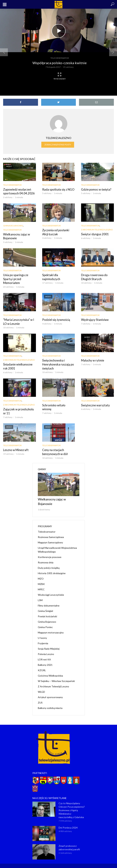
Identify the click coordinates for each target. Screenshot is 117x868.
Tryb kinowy (60, 76)
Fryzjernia (43, 637)
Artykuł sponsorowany (50, 691)
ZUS (40, 697)
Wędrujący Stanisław (94, 315)
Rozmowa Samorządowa (51, 531)
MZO (41, 573)
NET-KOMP (78, 863)
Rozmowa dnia (46, 556)
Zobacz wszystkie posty (58, 145)
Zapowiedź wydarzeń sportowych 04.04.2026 (17, 191)
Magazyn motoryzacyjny (51, 627)
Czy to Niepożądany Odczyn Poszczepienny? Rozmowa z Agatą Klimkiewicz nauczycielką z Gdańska (72, 804)
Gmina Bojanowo (13, 225)
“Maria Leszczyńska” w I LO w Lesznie (18, 317)
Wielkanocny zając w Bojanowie (16, 236)
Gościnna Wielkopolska (50, 670)
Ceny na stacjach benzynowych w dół (54, 446)
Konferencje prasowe (50, 551)
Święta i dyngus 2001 (94, 234)
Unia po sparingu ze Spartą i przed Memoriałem (19, 276)
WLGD (41, 686)
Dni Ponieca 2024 (68, 822)
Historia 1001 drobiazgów (52, 567)
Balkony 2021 (45, 659)
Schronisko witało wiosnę (57, 400)
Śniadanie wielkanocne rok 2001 (19, 361)
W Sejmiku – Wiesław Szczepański (56, 675)
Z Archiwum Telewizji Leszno (97, 229)
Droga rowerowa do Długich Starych (93, 276)
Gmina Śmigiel (45, 605)
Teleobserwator (60, 58)
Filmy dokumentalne (49, 600)
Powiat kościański (47, 610)
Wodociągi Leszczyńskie (51, 589)
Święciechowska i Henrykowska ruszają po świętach (57, 359)
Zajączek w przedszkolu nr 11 (19, 406)
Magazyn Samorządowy (50, 537)
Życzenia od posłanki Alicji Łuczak (58, 232)
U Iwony (42, 632)
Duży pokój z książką (49, 562)
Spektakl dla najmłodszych (58, 274)
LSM (40, 594)
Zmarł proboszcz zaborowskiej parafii (69, 842)
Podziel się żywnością (55, 315)
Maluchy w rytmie (92, 355)
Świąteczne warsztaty (94, 400)
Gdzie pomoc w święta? (95, 189)
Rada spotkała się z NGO (57, 189)
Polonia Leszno (46, 648)
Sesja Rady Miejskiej (49, 643)
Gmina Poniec (45, 621)
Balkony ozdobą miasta (50, 702)
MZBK (41, 578)
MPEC (41, 583)
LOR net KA (44, 654)
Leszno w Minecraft (15, 444)
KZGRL (42, 664)
